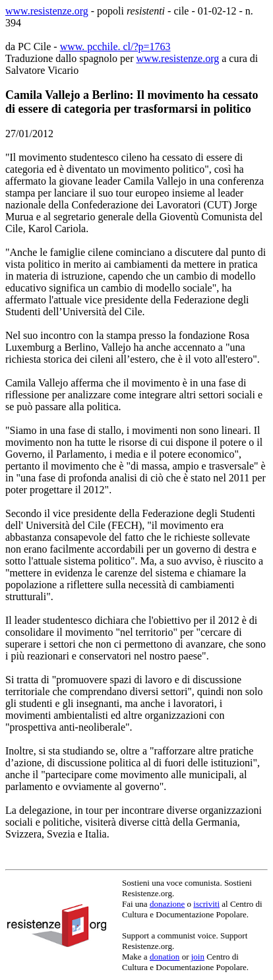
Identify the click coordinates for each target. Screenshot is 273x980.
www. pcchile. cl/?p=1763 (115, 46)
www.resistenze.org (47, 11)
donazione (167, 904)
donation (165, 957)
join (198, 957)
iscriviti (206, 904)
